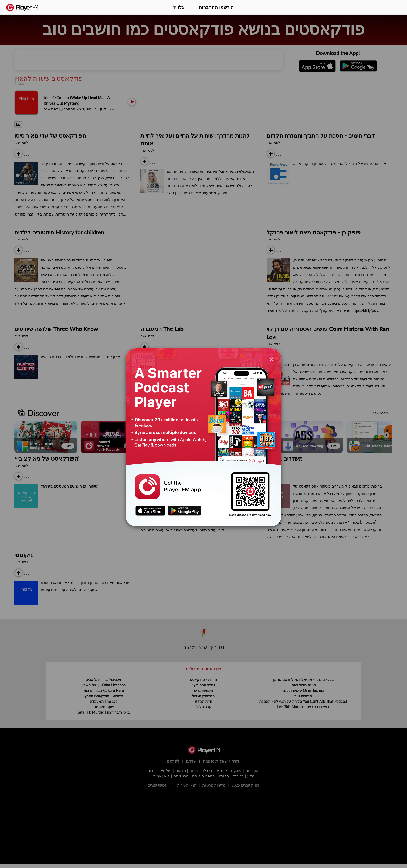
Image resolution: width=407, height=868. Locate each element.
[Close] (272, 359)
